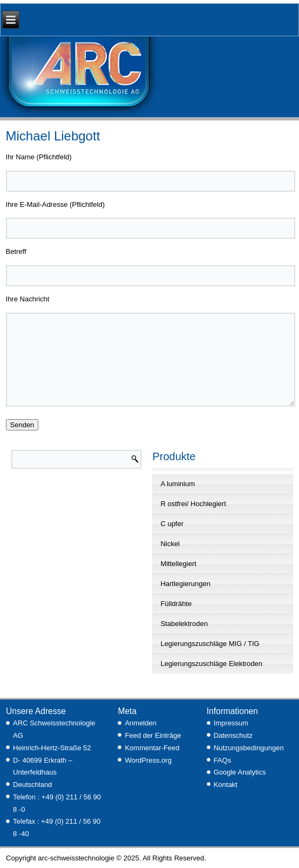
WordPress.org (148, 760)
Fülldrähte (176, 604)
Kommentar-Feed (152, 748)
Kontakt (226, 785)
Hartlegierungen (185, 584)
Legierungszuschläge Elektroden (211, 664)
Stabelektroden (184, 624)
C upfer (172, 524)
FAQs (223, 760)
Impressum (231, 723)
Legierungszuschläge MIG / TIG (210, 644)
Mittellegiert (178, 564)
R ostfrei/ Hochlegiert (193, 504)
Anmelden (141, 723)
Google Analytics (240, 772)
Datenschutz (233, 735)
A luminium (178, 484)
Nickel (170, 544)
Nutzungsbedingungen (249, 748)
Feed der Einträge (153, 735)
